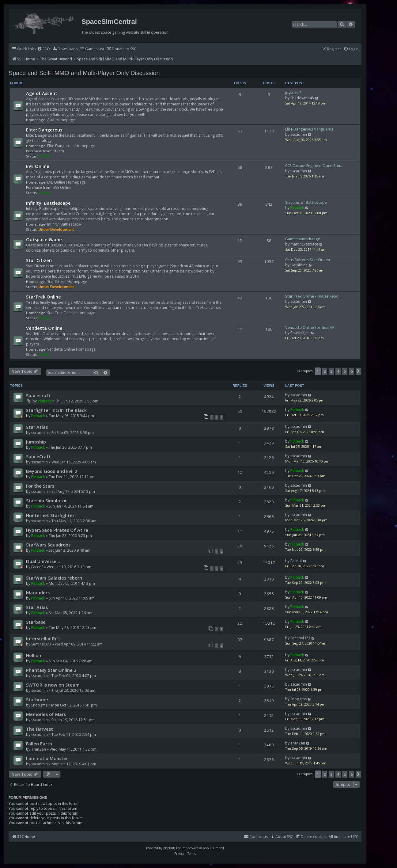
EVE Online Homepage (66, 182)
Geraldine (299, 265)
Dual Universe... (43, 561)
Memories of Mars (46, 714)
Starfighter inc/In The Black (56, 410)
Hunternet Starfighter (50, 515)
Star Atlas (37, 427)
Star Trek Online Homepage (71, 313)
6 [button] (352, 371)
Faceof (37, 567)
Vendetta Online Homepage (71, 349)
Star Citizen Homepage (67, 282)
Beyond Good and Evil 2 (52, 471)
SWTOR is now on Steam (53, 685)
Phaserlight (300, 333)
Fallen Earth (39, 744)
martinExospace (304, 244)
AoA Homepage (61, 120)
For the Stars (40, 486)
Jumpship (36, 442)
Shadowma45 (302, 98)
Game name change (303, 239)
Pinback (297, 208)
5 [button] (345, 371)
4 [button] (338, 371)
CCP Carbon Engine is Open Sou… (314, 166)
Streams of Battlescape (306, 202)
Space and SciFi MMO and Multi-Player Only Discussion (84, 73)
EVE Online (38, 166)
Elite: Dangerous (44, 130)
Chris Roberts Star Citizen (308, 260)
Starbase (36, 622)
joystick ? (293, 93)
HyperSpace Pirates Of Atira (57, 530)
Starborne (37, 699)
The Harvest (40, 729)
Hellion (34, 655)
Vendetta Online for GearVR (310, 327)
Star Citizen (39, 260)
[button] (358, 371)
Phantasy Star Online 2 (51, 670)
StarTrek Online (43, 297)
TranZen (39, 749)
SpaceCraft (38, 456)
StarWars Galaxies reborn (54, 578)
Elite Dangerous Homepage (71, 146)
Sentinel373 (41, 644)
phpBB (168, 848)
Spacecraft (38, 395)
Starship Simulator (46, 501)
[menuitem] (43, 49)
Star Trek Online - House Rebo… (313, 296)
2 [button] (325, 371)
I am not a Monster (47, 758)
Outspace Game (44, 239)
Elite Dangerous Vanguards (309, 129)
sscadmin (299, 134)
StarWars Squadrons (48, 545)
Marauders (38, 592)
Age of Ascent (42, 93)
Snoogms (39, 705)
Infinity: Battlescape (48, 203)
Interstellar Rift (43, 638)
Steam (59, 151)
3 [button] (331, 371)
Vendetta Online (44, 328)
